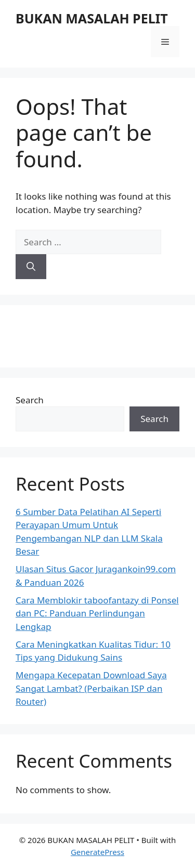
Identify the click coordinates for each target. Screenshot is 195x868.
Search (30, 400)
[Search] (31, 267)
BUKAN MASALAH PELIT (92, 18)
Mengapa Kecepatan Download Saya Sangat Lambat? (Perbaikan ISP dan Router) (91, 688)
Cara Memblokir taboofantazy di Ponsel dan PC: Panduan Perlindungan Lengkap (97, 613)
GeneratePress (97, 852)
